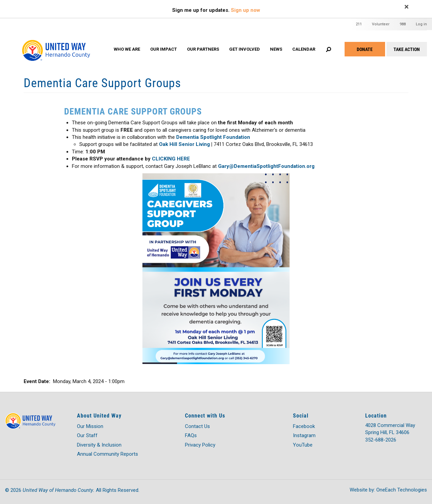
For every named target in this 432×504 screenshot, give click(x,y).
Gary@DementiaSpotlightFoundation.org (267, 166)
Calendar (304, 49)
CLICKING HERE (171, 159)
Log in (421, 24)
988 (403, 24)
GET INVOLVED (245, 49)
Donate (365, 49)
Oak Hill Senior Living (184, 144)
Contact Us (197, 426)
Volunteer (381, 24)
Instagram (304, 435)
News (276, 49)
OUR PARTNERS (203, 49)
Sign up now (246, 10)
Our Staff (87, 435)
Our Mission (90, 426)
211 (359, 24)
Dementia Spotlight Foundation (213, 137)
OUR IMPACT (164, 49)
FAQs (191, 435)
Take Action (407, 49)
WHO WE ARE (127, 49)
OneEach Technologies (402, 490)
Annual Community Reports (107, 454)
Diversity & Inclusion (99, 445)
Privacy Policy (200, 445)
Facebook (304, 426)
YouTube (303, 445)
